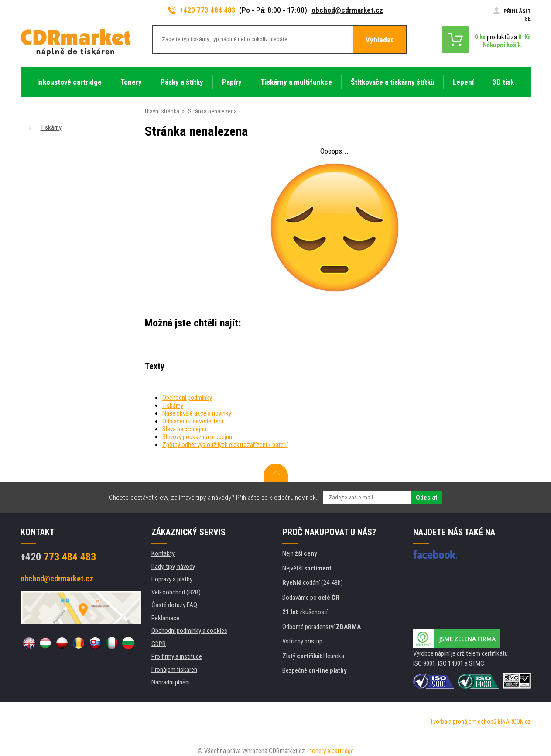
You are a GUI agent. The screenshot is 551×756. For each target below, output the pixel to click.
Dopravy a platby (172, 579)
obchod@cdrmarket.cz (347, 10)
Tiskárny (51, 127)
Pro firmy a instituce (177, 656)
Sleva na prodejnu (184, 429)
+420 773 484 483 (202, 10)
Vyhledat (379, 40)
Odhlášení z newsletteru (193, 421)
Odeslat (426, 498)
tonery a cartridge (332, 751)
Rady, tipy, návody (173, 567)
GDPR (159, 644)
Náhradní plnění (171, 682)
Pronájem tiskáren (174, 670)
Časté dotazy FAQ (174, 605)
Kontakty (163, 553)
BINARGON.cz (514, 722)
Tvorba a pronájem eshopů (463, 722)
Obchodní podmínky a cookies (189, 631)
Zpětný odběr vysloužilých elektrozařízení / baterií (225, 445)
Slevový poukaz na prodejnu (197, 437)
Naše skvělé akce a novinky (197, 413)
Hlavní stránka (162, 111)
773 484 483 (58, 557)
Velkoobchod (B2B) (176, 592)
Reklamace (165, 618)
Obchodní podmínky (187, 398)
